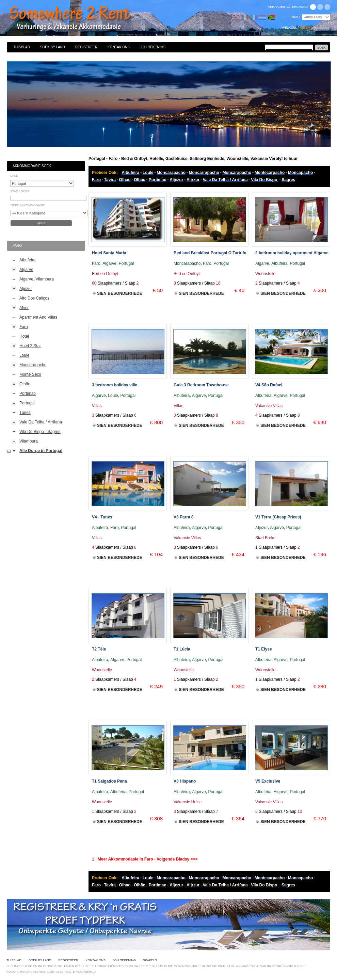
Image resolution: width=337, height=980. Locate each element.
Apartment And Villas (38, 317)
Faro (24, 327)
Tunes (25, 413)
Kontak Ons (119, 47)
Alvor (24, 308)
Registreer (86, 47)
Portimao (28, 393)
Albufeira (27, 260)
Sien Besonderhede (120, 293)
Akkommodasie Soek (32, 166)
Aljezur (26, 289)
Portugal (27, 403)
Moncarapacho (33, 365)
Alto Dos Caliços (34, 298)
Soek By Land (53, 47)
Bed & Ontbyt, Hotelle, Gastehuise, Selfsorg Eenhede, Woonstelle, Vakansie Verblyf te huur (77, 19)
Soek (41, 223)
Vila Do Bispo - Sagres (40, 432)
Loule (24, 355)
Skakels (150, 960)
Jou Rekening (153, 47)
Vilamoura (29, 441)
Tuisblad (22, 47)
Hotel (24, 336)
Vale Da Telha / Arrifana (41, 422)
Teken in (306, 28)
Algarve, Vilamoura (37, 279)
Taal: (296, 17)
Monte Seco (30, 374)
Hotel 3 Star (30, 346)
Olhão (25, 384)
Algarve (26, 270)
